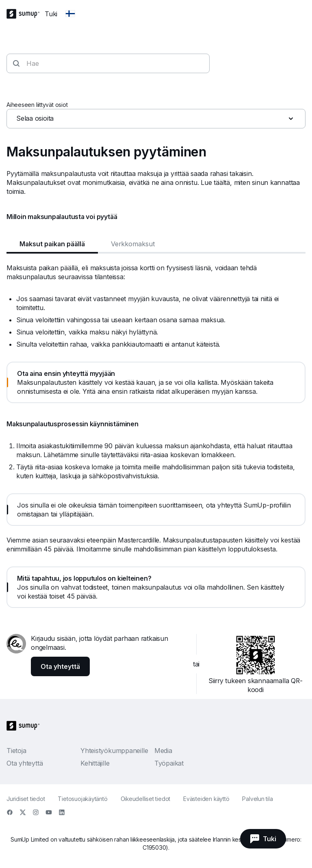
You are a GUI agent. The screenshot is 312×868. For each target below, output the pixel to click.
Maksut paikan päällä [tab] (52, 244)
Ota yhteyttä (25, 763)
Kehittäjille (95, 763)
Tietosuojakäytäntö (82, 799)
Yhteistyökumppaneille (114, 751)
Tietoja (16, 751)
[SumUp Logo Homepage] (26, 14)
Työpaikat (169, 763)
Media (163, 751)
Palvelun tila (257, 799)
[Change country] (70, 14)
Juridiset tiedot (26, 799)
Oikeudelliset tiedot (146, 799)
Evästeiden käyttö (206, 799)
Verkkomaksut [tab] (133, 244)
